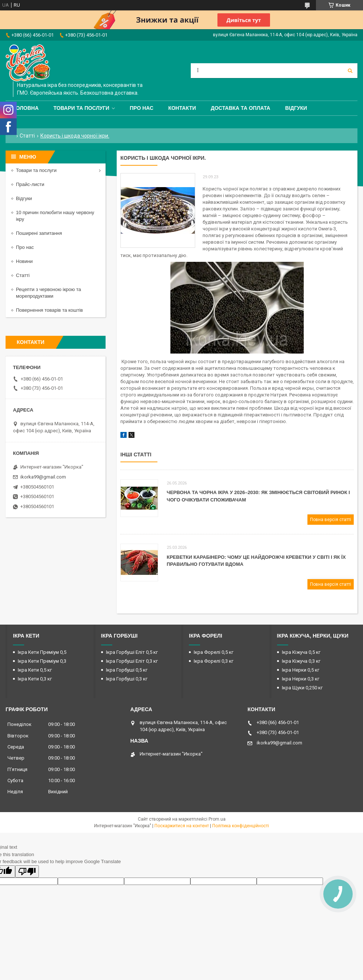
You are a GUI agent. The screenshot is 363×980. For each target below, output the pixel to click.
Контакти (182, 108)
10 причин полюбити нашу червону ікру (55, 216)
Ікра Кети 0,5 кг (35, 670)
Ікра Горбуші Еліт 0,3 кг (132, 661)
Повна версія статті (331, 520)
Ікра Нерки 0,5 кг (301, 670)
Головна (26, 108)
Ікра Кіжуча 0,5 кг (301, 652)
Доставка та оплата (241, 108)
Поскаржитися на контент (182, 826)
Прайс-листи (30, 184)
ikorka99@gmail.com (43, 477)
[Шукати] (350, 71)
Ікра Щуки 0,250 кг (302, 688)
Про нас (141, 108)
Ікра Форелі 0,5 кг (214, 652)
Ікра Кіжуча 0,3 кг (301, 661)
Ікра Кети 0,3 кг (35, 679)
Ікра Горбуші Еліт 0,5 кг (132, 652)
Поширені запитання (39, 233)
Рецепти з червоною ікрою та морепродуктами (49, 293)
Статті (27, 136)
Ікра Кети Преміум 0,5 (42, 652)
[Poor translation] (27, 871)
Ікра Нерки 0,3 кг (301, 679)
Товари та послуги (81, 108)
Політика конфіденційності (241, 826)
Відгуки (296, 108)
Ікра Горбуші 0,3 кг (127, 679)
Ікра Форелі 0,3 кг (214, 661)
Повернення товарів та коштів (49, 310)
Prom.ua (217, 819)
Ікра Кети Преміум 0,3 (42, 661)
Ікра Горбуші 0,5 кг (127, 670)
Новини (24, 261)
